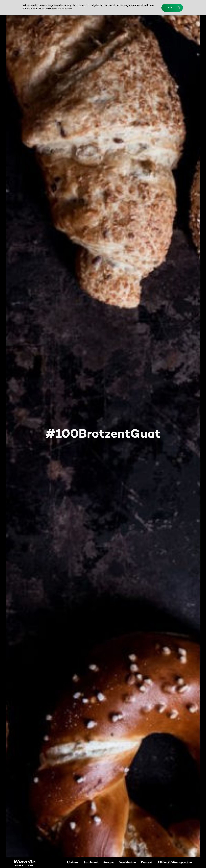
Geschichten (127, 863)
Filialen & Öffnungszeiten (175, 863)
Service (108, 863)
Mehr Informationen (62, 9)
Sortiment (91, 863)
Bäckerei (73, 863)
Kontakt (147, 863)
